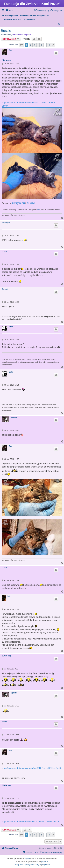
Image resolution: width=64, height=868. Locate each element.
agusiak (14, 417)
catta (11, 327)
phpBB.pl (45, 862)
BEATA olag (6, 656)
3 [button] (34, 45)
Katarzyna (6, 223)
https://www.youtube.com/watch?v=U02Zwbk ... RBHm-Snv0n (29, 104)
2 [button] (30, 45)
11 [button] (49, 45)
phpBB (27, 858)
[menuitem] (9, 10)
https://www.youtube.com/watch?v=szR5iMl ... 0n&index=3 (30, 821)
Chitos (4, 251)
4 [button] (38, 45)
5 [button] (42, 45)
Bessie (6, 31)
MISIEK (5, 722)
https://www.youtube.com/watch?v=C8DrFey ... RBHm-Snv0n (32, 768)
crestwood (18, 35)
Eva (10, 50)
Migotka (27, 35)
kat (9, 596)
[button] (21, 45)
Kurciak (5, 289)
